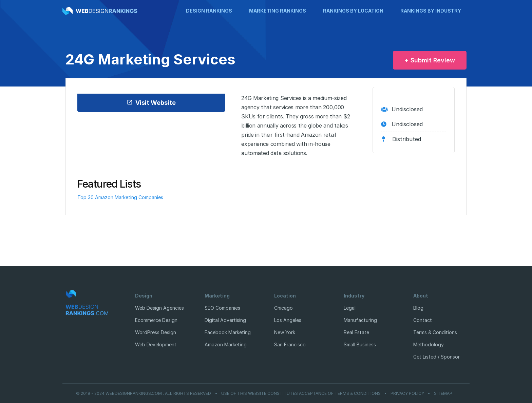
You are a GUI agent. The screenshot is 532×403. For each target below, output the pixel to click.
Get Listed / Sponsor (436, 357)
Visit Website (151, 103)
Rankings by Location (353, 11)
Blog (418, 308)
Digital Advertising (225, 320)
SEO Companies (222, 308)
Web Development (156, 344)
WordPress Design (156, 332)
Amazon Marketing (226, 344)
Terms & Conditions (435, 332)
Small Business (360, 344)
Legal (350, 308)
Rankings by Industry (431, 11)
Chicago (283, 308)
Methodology (429, 344)
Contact (423, 320)
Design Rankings (209, 11)
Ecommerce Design (156, 320)
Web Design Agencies (159, 308)
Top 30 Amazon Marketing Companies (120, 197)
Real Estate (356, 332)
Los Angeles (288, 320)
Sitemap (443, 394)
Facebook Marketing (228, 332)
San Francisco (290, 344)
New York (285, 332)
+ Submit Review (430, 60)
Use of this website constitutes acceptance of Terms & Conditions (301, 394)
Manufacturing (360, 320)
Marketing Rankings (278, 11)
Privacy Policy (407, 394)
